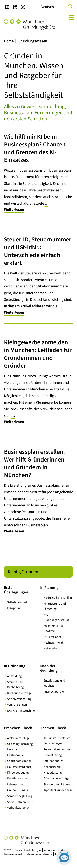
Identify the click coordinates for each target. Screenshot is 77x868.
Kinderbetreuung (18, 773)
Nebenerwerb (52, 767)
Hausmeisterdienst (19, 767)
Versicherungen (17, 705)
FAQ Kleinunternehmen (22, 711)
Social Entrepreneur (20, 802)
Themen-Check (53, 728)
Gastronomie (15, 755)
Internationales (53, 761)
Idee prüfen (14, 608)
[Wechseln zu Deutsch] (47, 7)
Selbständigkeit (17, 602)
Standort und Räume (57, 784)
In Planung (49, 588)
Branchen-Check (18, 728)
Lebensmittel (15, 784)
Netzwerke (50, 648)
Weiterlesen (14, 210)
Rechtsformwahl (54, 643)
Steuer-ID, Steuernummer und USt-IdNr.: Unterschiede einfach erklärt (38, 251)
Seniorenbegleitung (20, 796)
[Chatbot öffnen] (64, 857)
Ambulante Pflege (18, 738)
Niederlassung (53, 773)
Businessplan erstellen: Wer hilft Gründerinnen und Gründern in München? (34, 463)
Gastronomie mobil (19, 761)
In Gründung (15, 666)
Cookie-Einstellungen (28, 850)
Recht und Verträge (19, 693)
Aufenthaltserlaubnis (57, 749)
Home (9, 41)
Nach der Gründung (49, 668)
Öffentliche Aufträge (56, 779)
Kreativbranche (17, 779)
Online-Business (17, 790)
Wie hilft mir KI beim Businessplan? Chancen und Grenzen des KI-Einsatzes (35, 148)
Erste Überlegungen (16, 590)
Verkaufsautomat (18, 808)
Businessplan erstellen (58, 598)
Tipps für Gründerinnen (58, 790)
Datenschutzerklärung (38, 854)
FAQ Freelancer (53, 637)
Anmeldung (14, 676)
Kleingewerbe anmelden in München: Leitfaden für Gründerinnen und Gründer (38, 354)
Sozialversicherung (19, 699)
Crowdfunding (53, 755)
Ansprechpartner (54, 692)
